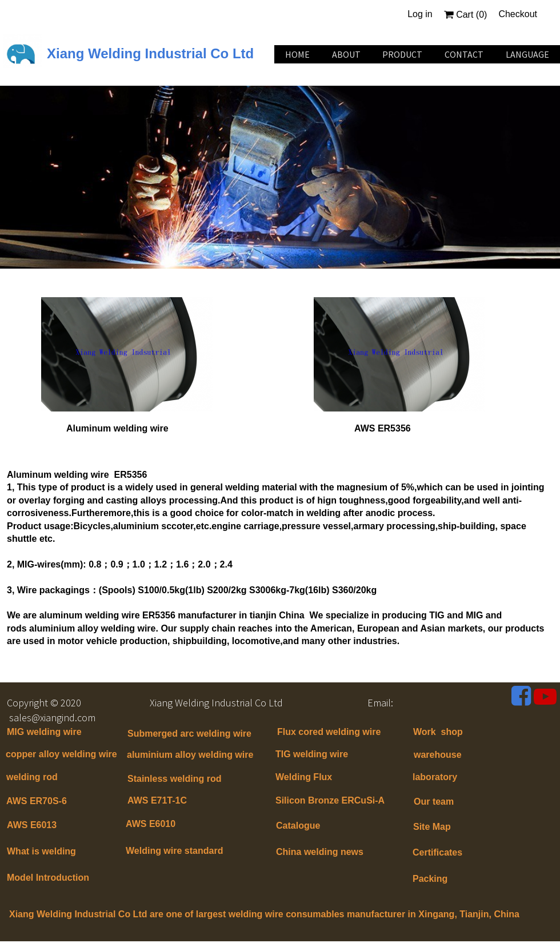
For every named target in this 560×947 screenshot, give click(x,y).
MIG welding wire (44, 732)
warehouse (438, 755)
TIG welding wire (312, 754)
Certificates (437, 852)
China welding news (320, 852)
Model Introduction (48, 878)
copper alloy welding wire (61, 754)
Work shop (438, 732)
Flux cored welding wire (329, 732)
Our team (434, 802)
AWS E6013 (32, 825)
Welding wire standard (176, 851)
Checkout (518, 14)
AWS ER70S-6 (37, 801)
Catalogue (298, 826)
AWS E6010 (151, 824)
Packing (430, 879)
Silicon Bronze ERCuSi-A (330, 800)
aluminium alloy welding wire (190, 755)
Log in (420, 14)
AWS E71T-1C (157, 800)
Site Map (432, 827)
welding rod (32, 777)
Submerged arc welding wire (189, 734)
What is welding (41, 851)
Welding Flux (304, 777)
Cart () (466, 15)
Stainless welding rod (174, 779)
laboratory (435, 777)
